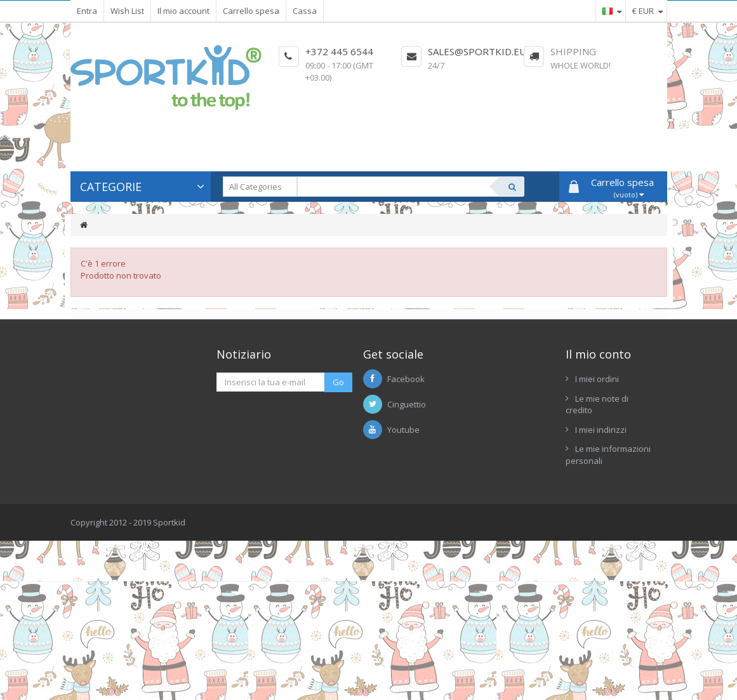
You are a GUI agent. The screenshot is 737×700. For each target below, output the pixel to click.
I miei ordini (597, 379)
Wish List (127, 11)
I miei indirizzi (601, 430)
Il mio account (183, 11)
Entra (87, 11)
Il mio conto (598, 354)
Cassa (305, 11)
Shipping (573, 51)
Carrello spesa (251, 11)
